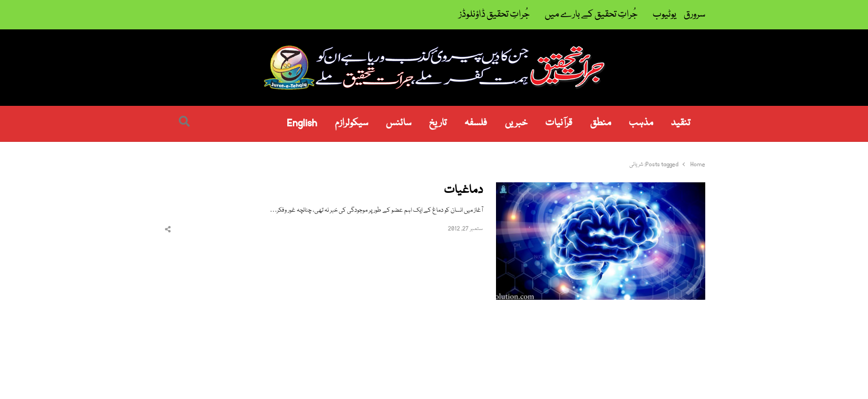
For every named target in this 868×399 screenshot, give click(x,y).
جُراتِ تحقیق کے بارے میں (591, 15)
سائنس (399, 123)
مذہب (641, 123)
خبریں (516, 123)
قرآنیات (559, 123)
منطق (601, 123)
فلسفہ (476, 123)
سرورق (694, 15)
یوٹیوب (665, 15)
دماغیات (463, 191)
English (302, 123)
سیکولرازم (352, 123)
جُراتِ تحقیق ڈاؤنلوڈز (494, 15)
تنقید (681, 123)
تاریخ (438, 123)
